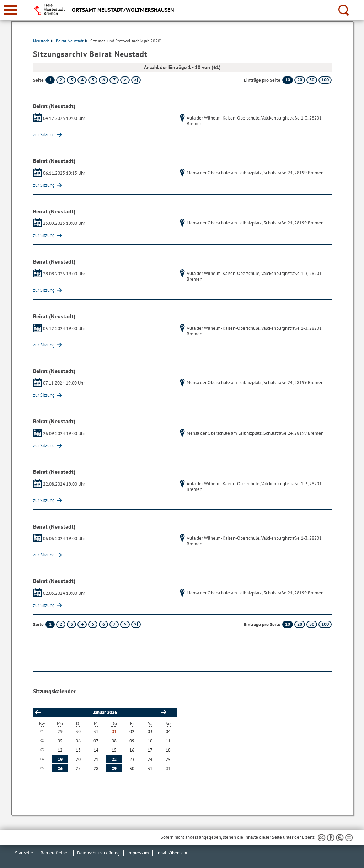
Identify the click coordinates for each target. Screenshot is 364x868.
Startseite (24, 853)
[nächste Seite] (125, 80)
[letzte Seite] (136, 80)
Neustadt (43, 41)
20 (300, 80)
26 (60, 769)
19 (60, 759)
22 (114, 759)
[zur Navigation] (11, 10)
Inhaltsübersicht (172, 853)
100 (325, 80)
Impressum (138, 853)
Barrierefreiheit (55, 853)
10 (288, 80)
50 (312, 80)
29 (114, 769)
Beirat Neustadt (72, 41)
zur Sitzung (44, 135)
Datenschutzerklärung (98, 853)
